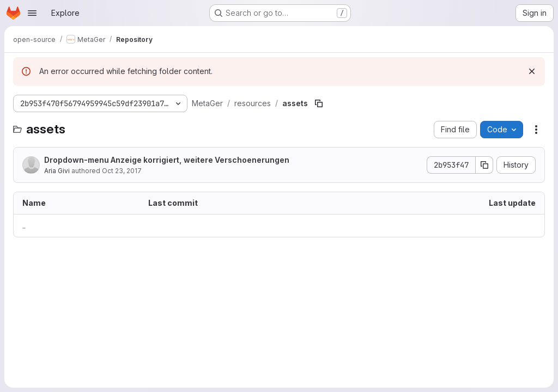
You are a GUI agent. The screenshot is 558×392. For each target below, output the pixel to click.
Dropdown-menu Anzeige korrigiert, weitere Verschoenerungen (167, 160)
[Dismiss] (532, 71)
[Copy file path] (319, 103)
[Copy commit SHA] (484, 165)
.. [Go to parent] (24, 226)
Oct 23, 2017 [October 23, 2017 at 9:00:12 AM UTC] (122, 171)
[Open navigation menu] (32, 13)
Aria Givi (57, 171)
